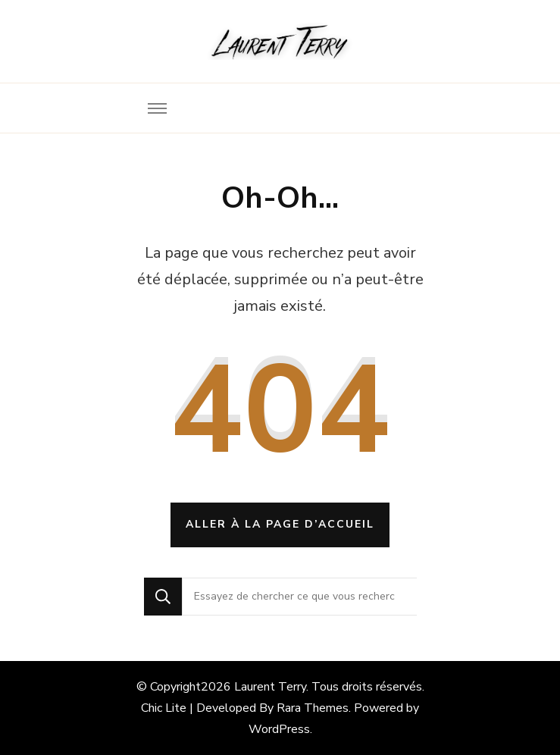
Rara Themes (313, 708)
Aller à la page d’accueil (280, 524)
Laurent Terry (270, 687)
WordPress (279, 729)
